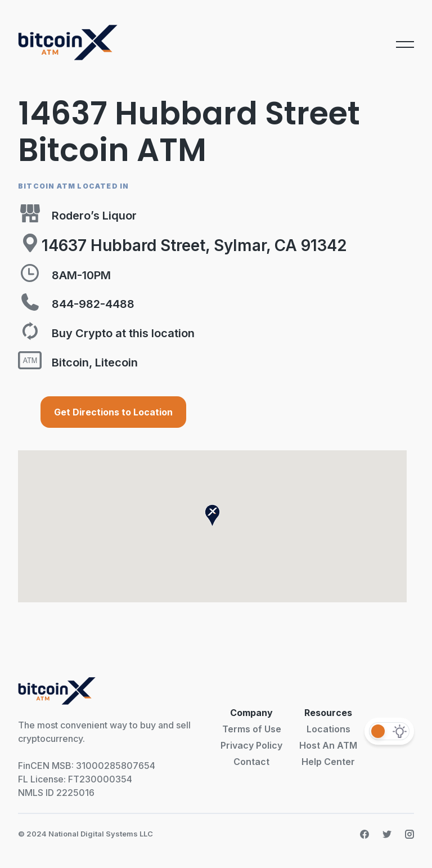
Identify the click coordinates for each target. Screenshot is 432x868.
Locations (328, 729)
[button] (212, 515)
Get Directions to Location (113, 412)
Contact (251, 762)
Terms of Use (252, 729)
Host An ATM (328, 745)
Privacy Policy (251, 745)
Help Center (328, 762)
